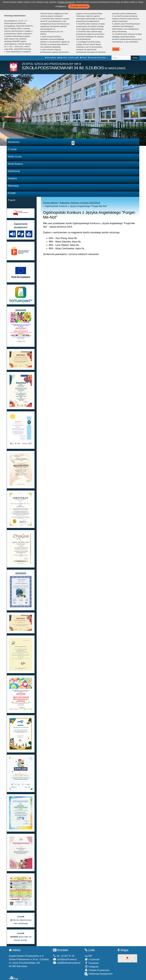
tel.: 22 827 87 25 (64, 956)
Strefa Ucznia (15, 157)
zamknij (116, 49)
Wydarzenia (14, 171)
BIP (88, 956)
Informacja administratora (97, 58)
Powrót (12, 200)
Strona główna (50, 58)
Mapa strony (62, 58)
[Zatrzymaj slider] (73, 143)
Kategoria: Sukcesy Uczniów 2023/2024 (80, 203)
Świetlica (12, 178)
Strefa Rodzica (15, 164)
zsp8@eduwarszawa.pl (67, 963)
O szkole (12, 149)
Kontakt (12, 193)
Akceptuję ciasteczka (79, 6)
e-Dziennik (92, 959)
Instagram (92, 967)
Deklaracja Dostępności (99, 974)
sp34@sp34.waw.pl (65, 959)
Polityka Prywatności (97, 970)
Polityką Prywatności (67, 2)
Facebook (92, 963)
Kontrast (83, 58)
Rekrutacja (13, 186)
